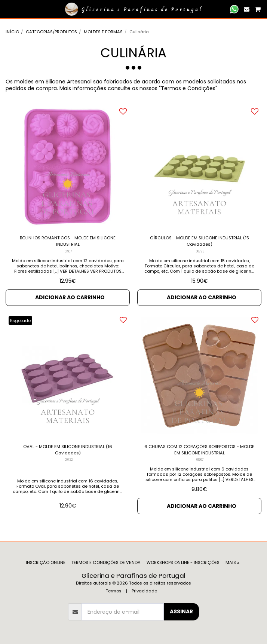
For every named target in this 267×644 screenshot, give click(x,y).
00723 (200, 251)
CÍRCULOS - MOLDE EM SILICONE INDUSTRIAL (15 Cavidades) (200, 241)
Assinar (181, 611)
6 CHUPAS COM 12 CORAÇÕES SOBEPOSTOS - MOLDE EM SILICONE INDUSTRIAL (199, 450)
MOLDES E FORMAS (103, 32)
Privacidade (144, 591)
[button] (8, 9)
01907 (68, 251)
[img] (68, 167)
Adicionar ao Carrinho (70, 297)
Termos (114, 591)
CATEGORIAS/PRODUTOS (51, 32)
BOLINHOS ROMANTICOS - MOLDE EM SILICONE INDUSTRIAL (68, 241)
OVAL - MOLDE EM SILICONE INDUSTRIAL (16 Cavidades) (68, 450)
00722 (69, 460)
